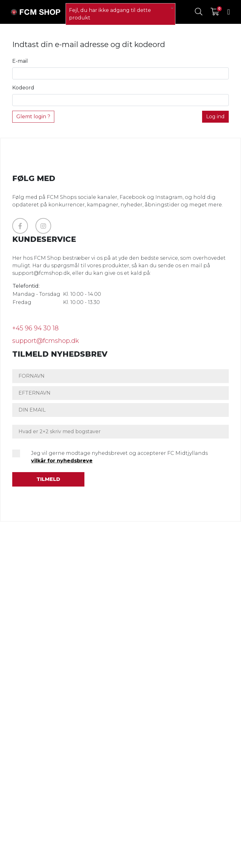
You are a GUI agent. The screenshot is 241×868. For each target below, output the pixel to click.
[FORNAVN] (120, 376)
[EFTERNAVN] (120, 393)
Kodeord (23, 88)
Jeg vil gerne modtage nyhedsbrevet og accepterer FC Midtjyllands (119, 457)
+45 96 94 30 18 (35, 328)
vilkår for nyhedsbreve (62, 461)
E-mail (20, 61)
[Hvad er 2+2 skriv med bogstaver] (120, 432)
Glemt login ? (33, 117)
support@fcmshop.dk (46, 341)
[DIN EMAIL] (120, 410)
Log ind (215, 117)
